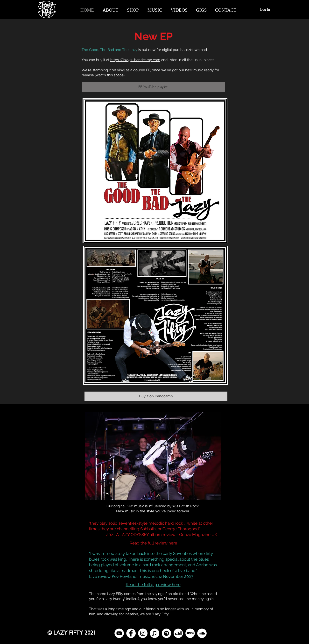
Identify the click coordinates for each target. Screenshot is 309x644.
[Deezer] (178, 633)
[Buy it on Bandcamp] (156, 396)
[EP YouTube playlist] (153, 87)
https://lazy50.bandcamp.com (135, 60)
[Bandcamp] (190, 633)
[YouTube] (119, 633)
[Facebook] (131, 633)
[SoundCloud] (202, 633)
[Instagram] (143, 633)
